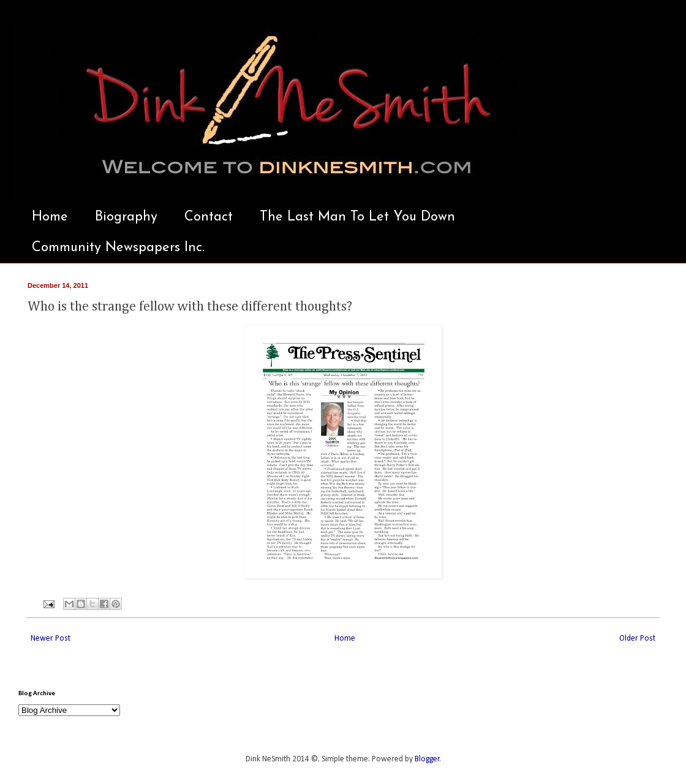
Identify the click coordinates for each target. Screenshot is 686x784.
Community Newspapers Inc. (118, 248)
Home (50, 217)
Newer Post (51, 639)
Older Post (637, 639)
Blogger (427, 759)
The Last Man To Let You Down (357, 217)
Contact (209, 217)
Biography (126, 217)
